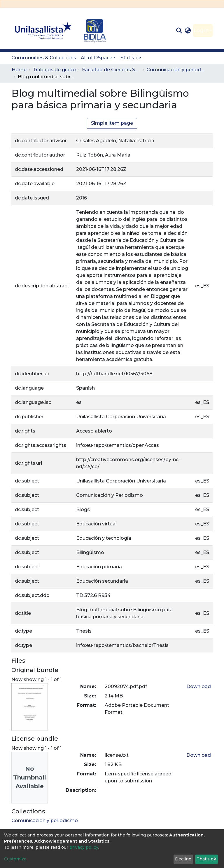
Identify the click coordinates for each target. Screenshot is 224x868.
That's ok (206, 859)
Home (19, 70)
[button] (188, 31)
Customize (15, 859)
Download (199, 686)
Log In (201, 31)
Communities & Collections (44, 58)
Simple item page (112, 123)
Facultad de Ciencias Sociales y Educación (111, 70)
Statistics (132, 58)
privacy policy (84, 847)
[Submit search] (179, 31)
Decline (183, 859)
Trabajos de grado (54, 70)
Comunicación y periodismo (176, 70)
